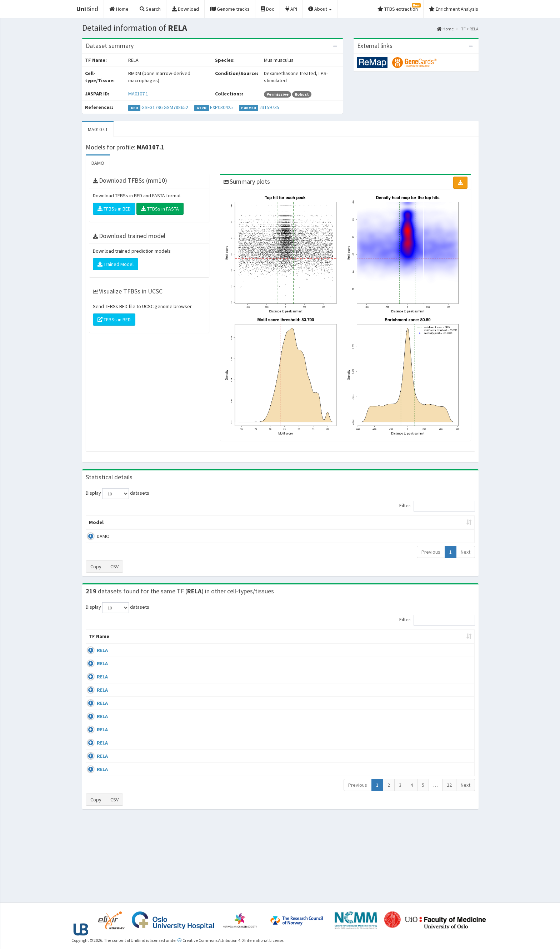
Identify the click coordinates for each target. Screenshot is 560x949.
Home (445, 29)
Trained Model (116, 264)
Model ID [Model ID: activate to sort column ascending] (185, 522)
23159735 (269, 107)
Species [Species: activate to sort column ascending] (379, 643)
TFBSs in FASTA (160, 209)
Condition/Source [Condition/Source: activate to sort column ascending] (217, 643)
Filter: (437, 506)
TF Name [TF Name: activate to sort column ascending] (96, 640)
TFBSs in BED (114, 209)
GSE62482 (415, 822)
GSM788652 (176, 107)
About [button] (320, 9)
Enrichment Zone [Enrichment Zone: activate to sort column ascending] (238, 522)
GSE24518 (415, 657)
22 (449, 865)
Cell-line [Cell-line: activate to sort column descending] (128, 643)
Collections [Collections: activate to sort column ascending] (337, 643)
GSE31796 (152, 107)
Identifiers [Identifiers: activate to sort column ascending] (417, 643)
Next (466, 552)
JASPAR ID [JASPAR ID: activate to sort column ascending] (452, 640)
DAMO (98, 163)
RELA (94, 657)
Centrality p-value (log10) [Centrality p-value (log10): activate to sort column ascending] (415, 522)
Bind (87, 9)
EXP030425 (221, 107)
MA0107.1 (138, 94)
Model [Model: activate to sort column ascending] (96, 522)
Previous (431, 552)
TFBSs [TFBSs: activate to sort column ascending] (292, 522)
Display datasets (117, 494)
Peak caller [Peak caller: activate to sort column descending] (138, 522)
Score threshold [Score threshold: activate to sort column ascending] (339, 522)
